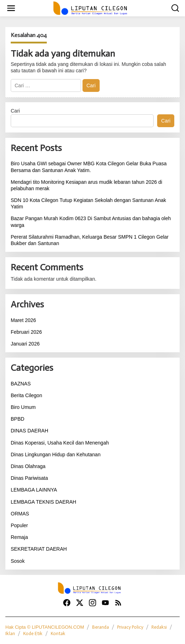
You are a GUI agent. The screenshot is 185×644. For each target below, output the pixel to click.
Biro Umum (23, 407)
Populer (19, 525)
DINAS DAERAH (29, 431)
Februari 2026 (26, 332)
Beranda (101, 627)
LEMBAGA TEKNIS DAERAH (43, 502)
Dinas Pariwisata (29, 478)
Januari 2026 (25, 344)
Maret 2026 (23, 320)
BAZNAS (21, 384)
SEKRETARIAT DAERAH (39, 549)
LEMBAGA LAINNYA (34, 490)
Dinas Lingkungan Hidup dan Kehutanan (56, 455)
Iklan (10, 633)
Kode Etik (33, 633)
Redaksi (159, 627)
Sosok (18, 561)
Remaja (19, 537)
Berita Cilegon (26, 395)
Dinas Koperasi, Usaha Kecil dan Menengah (60, 443)
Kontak (58, 633)
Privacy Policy (130, 627)
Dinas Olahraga (28, 466)
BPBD (17, 419)
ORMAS (20, 514)
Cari (15, 111)
